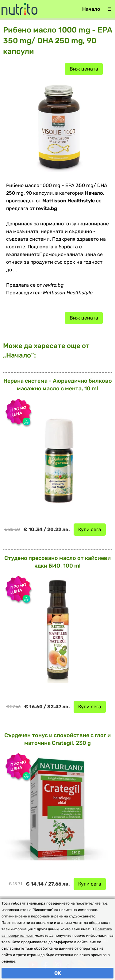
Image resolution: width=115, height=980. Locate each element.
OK (58, 973)
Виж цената (84, 69)
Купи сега (90, 529)
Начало (91, 9)
